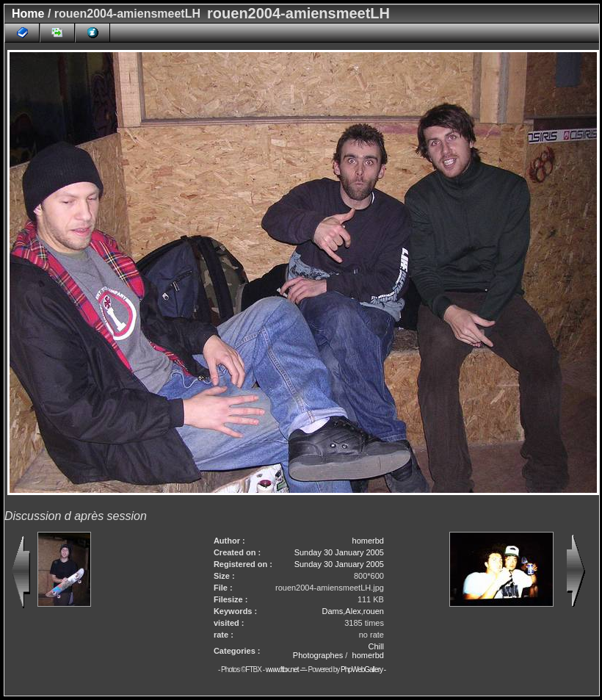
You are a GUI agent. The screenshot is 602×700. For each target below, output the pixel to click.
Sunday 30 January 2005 (339, 552)
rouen (374, 611)
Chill (376, 646)
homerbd (368, 541)
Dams (333, 611)
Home (28, 14)
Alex (353, 611)
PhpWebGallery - (363, 670)
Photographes (318, 655)
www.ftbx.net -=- (287, 670)
